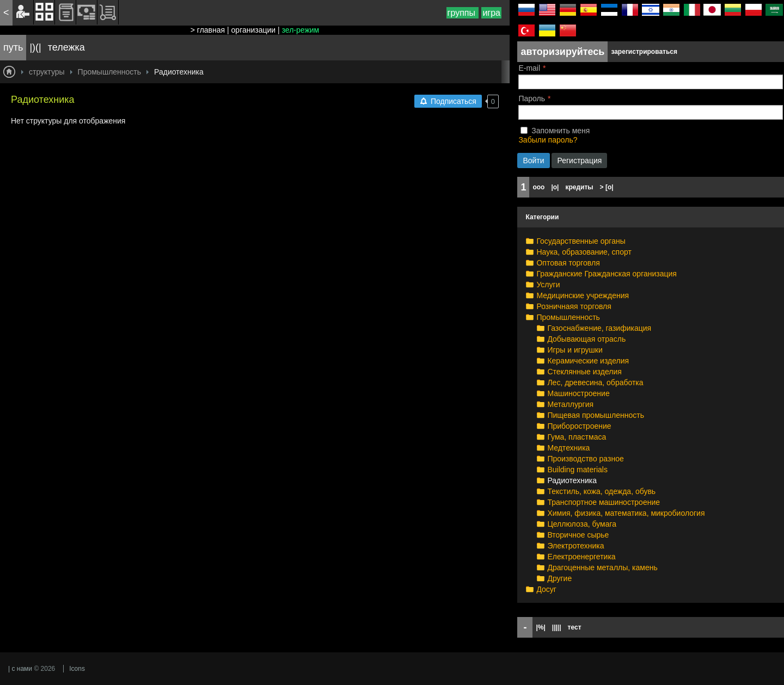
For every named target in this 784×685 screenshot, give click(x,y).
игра (491, 13)
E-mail (529, 68)
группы (463, 13)
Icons (77, 669)
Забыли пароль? (548, 140)
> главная (208, 30)
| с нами (20, 669)
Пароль (532, 98)
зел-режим (301, 30)
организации (254, 30)
